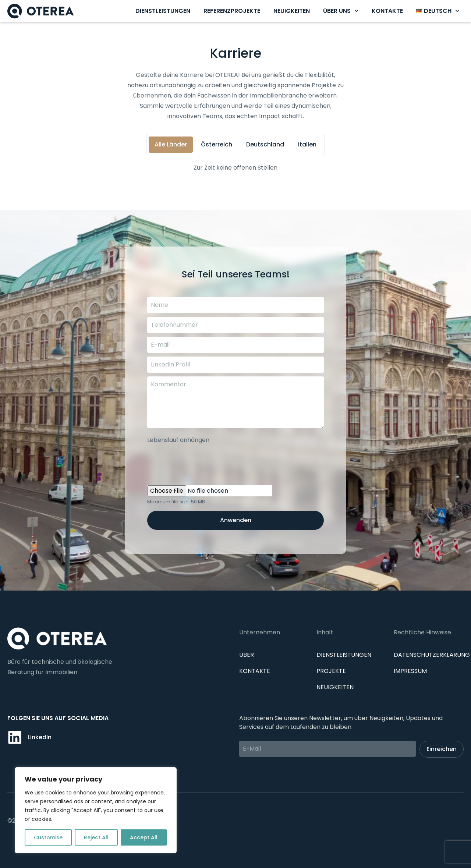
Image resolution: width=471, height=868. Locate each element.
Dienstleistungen (163, 11)
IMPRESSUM (410, 671)
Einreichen (442, 749)
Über (247, 655)
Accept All (144, 837)
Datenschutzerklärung (432, 655)
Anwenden (236, 520)
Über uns (341, 11)
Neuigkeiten (292, 11)
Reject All (96, 837)
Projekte (331, 671)
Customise (48, 837)
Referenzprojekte (232, 11)
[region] (96, 810)
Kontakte (387, 11)
